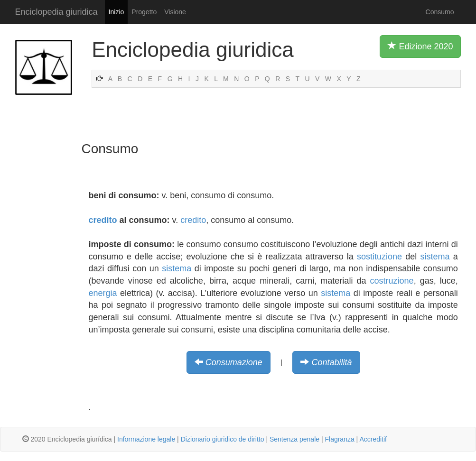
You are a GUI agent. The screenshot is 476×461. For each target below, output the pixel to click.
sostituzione (379, 257)
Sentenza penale (294, 439)
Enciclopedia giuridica (56, 12)
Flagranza (339, 439)
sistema (435, 257)
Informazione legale (146, 439)
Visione (175, 12)
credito (103, 220)
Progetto (144, 12)
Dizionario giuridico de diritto (223, 439)
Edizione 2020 (420, 46)
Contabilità (331, 362)
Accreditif (373, 439)
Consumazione (234, 362)
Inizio (117, 12)
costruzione (392, 281)
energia (103, 293)
